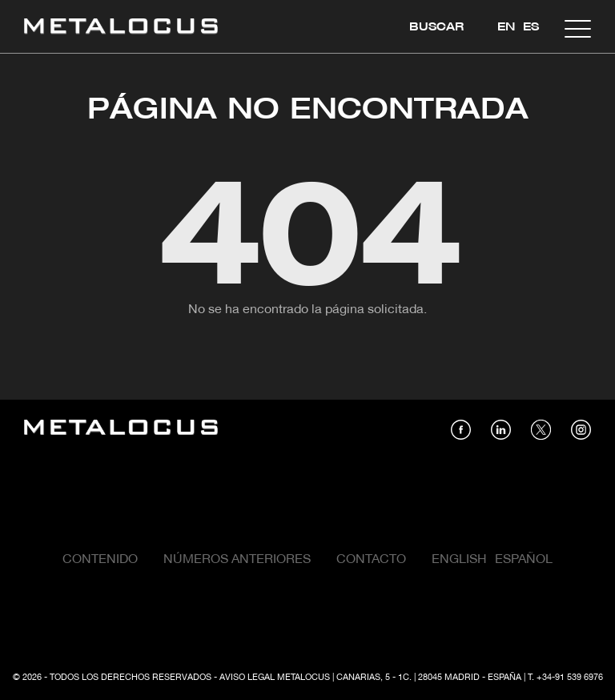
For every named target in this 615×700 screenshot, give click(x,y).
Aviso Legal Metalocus (275, 678)
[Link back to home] (121, 28)
